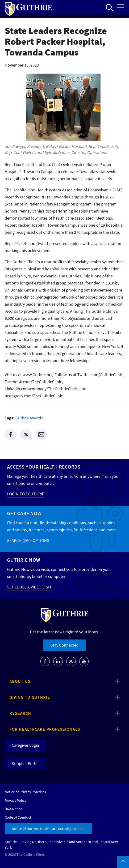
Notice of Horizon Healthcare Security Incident (48, 829)
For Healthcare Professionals (45, 729)
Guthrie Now (24, 560)
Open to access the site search (109, 7)
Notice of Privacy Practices (25, 792)
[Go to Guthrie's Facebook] (45, 661)
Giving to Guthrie (30, 697)
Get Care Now (24, 513)
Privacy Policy (15, 800)
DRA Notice (13, 809)
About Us (20, 681)
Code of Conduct (18, 817)
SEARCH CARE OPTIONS (28, 540)
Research (20, 713)
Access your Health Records (44, 467)
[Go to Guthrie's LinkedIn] (58, 661)
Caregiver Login (25, 745)
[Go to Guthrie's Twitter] (71, 661)
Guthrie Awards (29, 418)
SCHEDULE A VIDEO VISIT (29, 587)
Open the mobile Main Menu (121, 7)
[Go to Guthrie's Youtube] (84, 661)
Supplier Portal (25, 763)
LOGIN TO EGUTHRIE (26, 494)
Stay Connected (64, 645)
